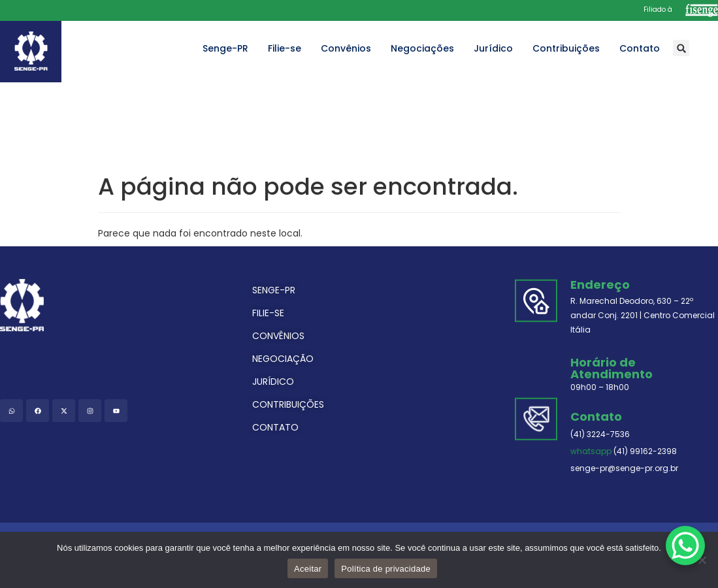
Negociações (422, 48)
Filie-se (285, 48)
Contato (640, 48)
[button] (681, 48)
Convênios (346, 48)
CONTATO (275, 427)
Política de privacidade (386, 569)
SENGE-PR (274, 290)
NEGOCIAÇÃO (283, 359)
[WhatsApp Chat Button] (685, 546)
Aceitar (308, 569)
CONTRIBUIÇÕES (288, 404)
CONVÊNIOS (278, 336)
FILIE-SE (268, 313)
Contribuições (566, 48)
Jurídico (493, 48)
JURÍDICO (273, 382)
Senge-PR (225, 48)
